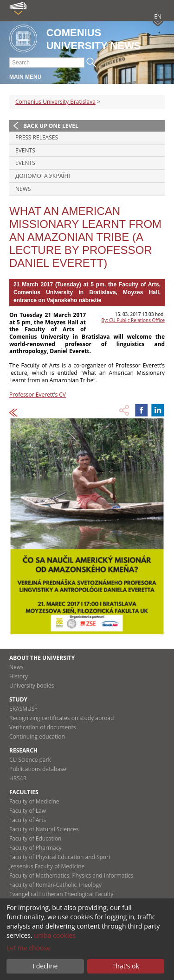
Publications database (38, 769)
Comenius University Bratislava (55, 102)
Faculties (24, 792)
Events (25, 150)
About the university (42, 658)
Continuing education (37, 737)
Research (23, 750)
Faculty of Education (35, 838)
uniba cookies (55, 935)
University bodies (32, 686)
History (19, 676)
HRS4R (18, 778)
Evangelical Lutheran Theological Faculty (61, 894)
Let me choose (29, 948)
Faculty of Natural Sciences (44, 829)
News (23, 189)
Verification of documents (43, 727)
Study (18, 699)
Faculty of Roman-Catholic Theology (55, 885)
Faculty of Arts (28, 820)
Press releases (37, 137)
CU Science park (30, 760)
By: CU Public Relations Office (133, 320)
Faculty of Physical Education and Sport (60, 857)
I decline (45, 966)
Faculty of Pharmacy (35, 848)
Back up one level (51, 126)
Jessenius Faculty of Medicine (47, 866)
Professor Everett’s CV (38, 395)
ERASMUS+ (23, 709)
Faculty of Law (28, 811)
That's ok (126, 966)
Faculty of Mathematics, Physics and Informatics (71, 876)
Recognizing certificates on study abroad (61, 718)
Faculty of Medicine (34, 801)
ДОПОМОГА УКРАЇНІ (43, 176)
